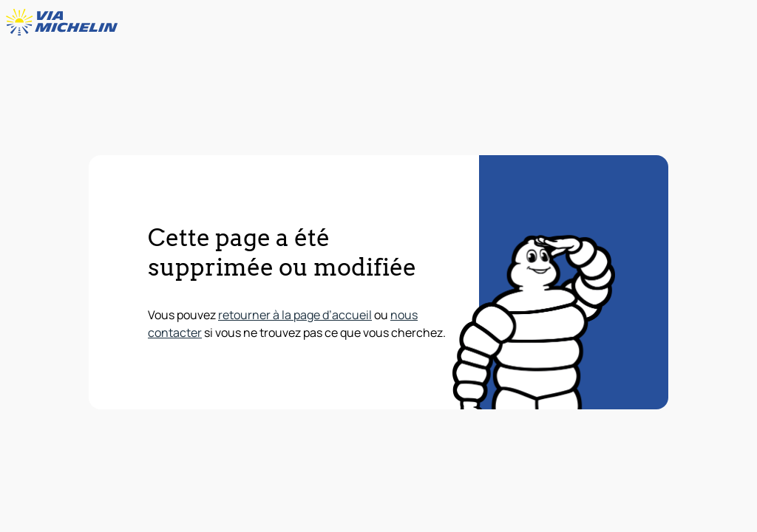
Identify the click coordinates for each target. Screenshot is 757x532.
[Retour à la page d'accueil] (65, 22)
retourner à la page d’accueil (295, 315)
